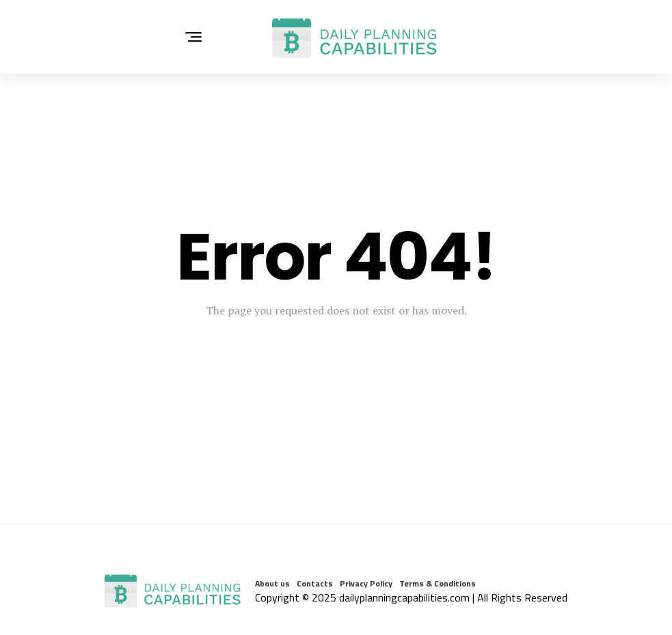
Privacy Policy (366, 583)
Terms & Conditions (438, 583)
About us (272, 583)
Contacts (315, 583)
